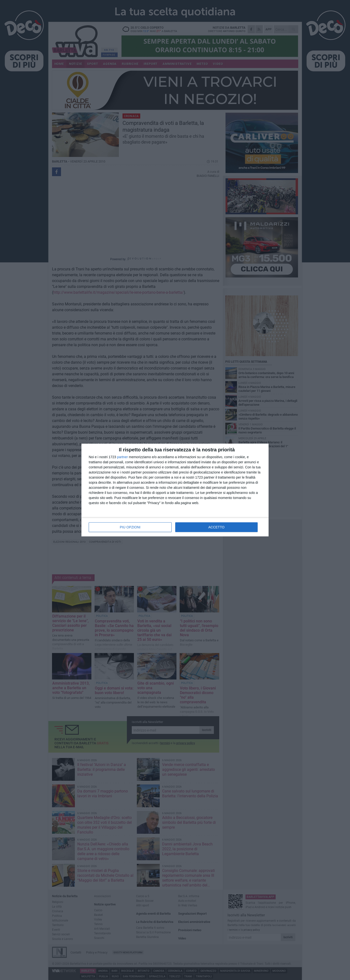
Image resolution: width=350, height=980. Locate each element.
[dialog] (175, 490)
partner (122, 457)
